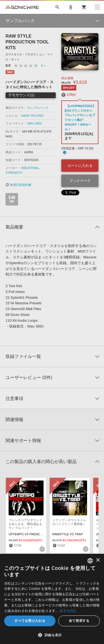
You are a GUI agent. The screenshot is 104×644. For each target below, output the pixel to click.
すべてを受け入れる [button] (30, 621)
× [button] (98, 560)
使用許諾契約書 (18, 185)
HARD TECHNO (32, 116)
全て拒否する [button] (79, 621)
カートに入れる (80, 166)
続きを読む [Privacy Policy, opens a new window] (68, 611)
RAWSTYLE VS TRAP (68, 534)
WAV (30, 123)
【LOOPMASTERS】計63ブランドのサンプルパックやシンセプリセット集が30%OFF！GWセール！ (80, 118)
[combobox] (90, 561)
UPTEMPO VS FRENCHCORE (30, 534)
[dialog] (52, 599)
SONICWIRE (22, 7)
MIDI (38, 123)
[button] (52, 635)
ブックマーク (80, 181)
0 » (43, 66)
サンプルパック (38, 108)
